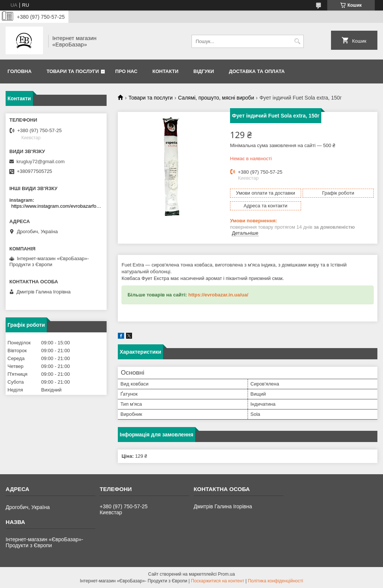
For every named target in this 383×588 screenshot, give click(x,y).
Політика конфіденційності (276, 581)
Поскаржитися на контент (218, 581)
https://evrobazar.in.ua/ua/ (218, 295)
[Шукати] (297, 41)
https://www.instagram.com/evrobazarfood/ (57, 206)
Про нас (126, 71)
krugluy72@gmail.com (41, 162)
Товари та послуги (73, 71)
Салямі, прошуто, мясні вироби (216, 98)
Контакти (166, 71)
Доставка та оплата (257, 71)
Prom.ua (226, 574)
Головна (19, 71)
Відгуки (204, 71)
